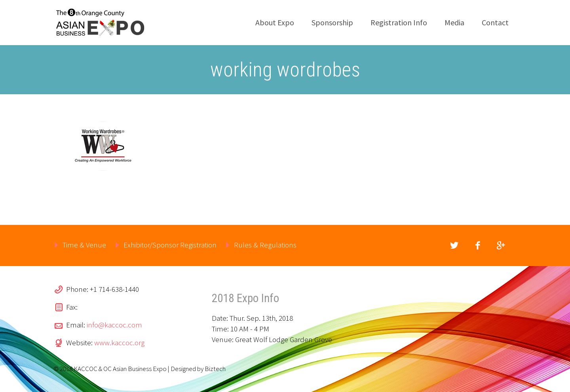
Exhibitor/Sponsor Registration (170, 245)
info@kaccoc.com (114, 325)
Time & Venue (84, 245)
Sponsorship (332, 22)
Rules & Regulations (265, 245)
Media (454, 22)
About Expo (275, 22)
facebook (477, 245)
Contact (495, 22)
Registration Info (399, 22)
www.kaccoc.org (119, 343)
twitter (454, 245)
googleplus (501, 245)
